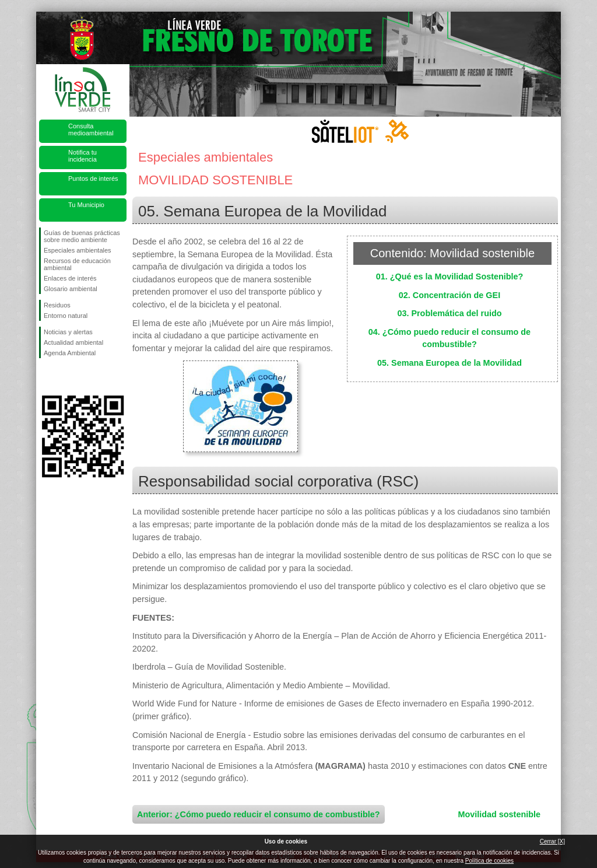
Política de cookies (489, 861)
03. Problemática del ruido (449, 313)
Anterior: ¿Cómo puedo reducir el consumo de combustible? (259, 814)
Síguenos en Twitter (65, 377)
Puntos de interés (93, 178)
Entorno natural (66, 316)
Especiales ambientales (78, 250)
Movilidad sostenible (499, 814)
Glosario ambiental (71, 289)
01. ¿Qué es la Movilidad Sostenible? (450, 276)
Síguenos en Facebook (46, 377)
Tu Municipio (86, 205)
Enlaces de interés (70, 278)
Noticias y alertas (68, 332)
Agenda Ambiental (70, 353)
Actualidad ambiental (73, 342)
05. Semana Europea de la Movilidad (449, 363)
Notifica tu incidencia (82, 156)
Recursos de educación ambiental (77, 264)
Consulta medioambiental (91, 129)
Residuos (57, 305)
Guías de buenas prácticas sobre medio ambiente (82, 236)
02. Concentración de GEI (449, 295)
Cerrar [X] (552, 841)
